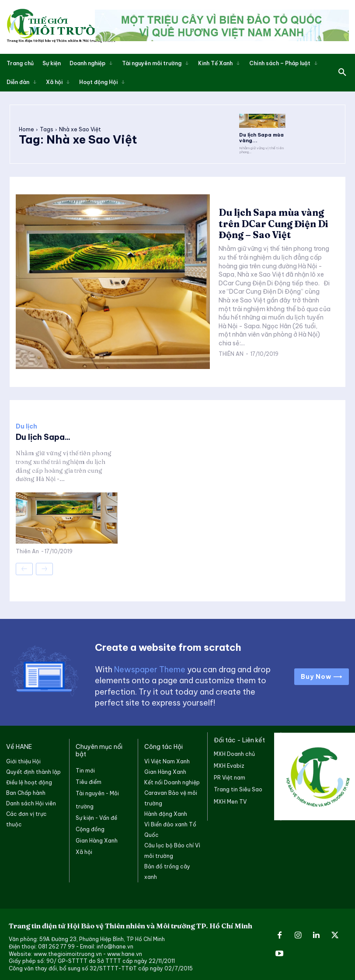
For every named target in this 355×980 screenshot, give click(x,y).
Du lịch (26, 425)
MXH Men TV (230, 800)
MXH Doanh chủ (234, 753)
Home (26, 128)
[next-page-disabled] (44, 568)
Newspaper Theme (150, 669)
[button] (342, 73)
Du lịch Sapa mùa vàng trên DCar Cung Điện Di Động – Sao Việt (270, 222)
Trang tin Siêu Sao (238, 789)
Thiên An (231, 352)
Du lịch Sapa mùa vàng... (259, 137)
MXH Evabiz (229, 764)
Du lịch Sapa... (43, 436)
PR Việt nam (230, 776)
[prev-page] (24, 568)
